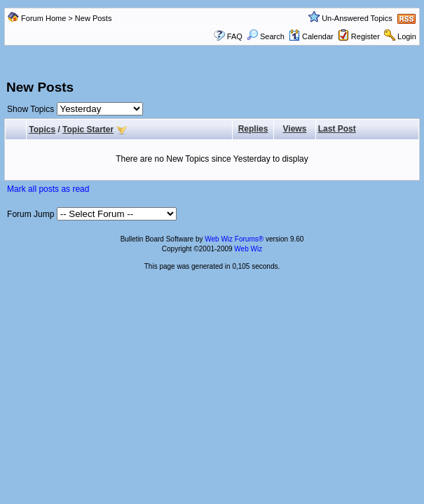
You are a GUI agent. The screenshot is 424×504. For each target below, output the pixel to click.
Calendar (311, 36)
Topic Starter (88, 129)
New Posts (94, 18)
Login (407, 36)
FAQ (235, 36)
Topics (42, 129)
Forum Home (43, 18)
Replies (253, 129)
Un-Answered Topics (357, 18)
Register (365, 36)
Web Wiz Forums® (234, 239)
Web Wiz (248, 249)
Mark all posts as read (48, 189)
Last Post (337, 129)
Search (266, 36)
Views (295, 129)
